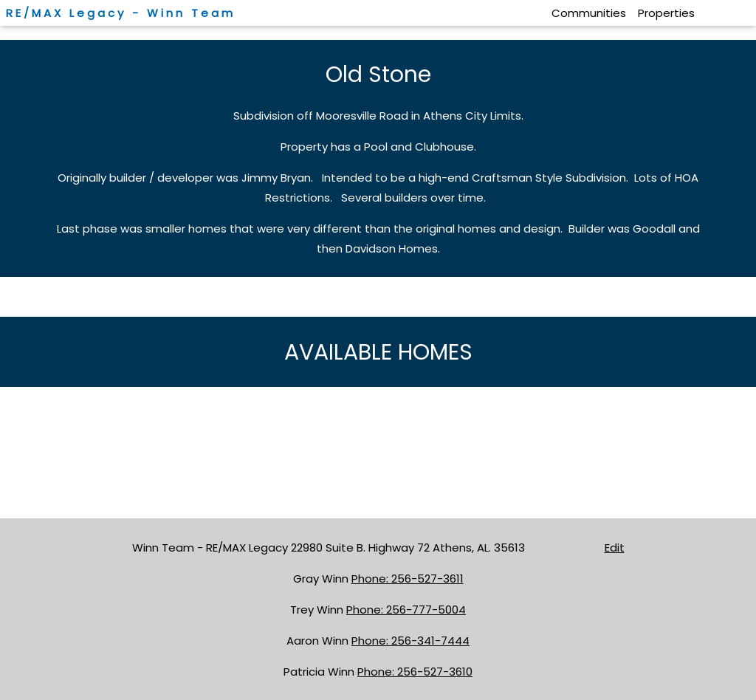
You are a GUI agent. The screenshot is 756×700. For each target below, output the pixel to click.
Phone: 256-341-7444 (410, 641)
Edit (615, 548)
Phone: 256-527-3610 (415, 672)
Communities (589, 13)
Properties (666, 13)
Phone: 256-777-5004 (406, 610)
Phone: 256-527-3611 (408, 579)
